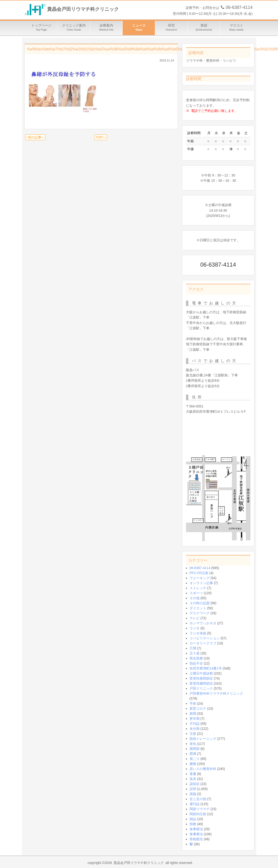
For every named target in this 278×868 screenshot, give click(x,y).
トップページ (41, 28)
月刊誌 (195, 724)
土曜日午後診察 (201, 673)
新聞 (193, 714)
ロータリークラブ (203, 643)
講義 (193, 794)
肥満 (193, 754)
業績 (204, 28)
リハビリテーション (205, 638)
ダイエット (198, 608)
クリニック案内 (74, 28)
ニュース (139, 28)
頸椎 (193, 824)
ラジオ (195, 628)
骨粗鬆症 (196, 839)
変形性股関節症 (201, 678)
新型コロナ (198, 709)
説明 (193, 789)
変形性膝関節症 (201, 683)
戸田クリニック (201, 688)
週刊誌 (195, 804)
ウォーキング (200, 578)
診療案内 (106, 28)
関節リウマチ (200, 809)
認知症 (195, 784)
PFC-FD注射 (199, 573)
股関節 (195, 749)
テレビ (195, 618)
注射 (193, 734)
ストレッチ (198, 588)
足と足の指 (198, 799)
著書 (193, 774)
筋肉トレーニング (203, 739)
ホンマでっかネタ (203, 623)
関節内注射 (198, 814)
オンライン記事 (201, 583)
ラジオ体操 (198, 633)
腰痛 (193, 764)
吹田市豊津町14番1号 (206, 668)
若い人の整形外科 (203, 769)
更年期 (195, 719)
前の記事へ (35, 137)
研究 (171, 28)
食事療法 (196, 829)
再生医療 (196, 658)
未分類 (195, 729)
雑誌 (193, 819)
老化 (193, 744)
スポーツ (196, 593)
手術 (193, 703)
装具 (193, 779)
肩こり (195, 759)
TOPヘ (101, 137)
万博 (193, 648)
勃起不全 (196, 663)
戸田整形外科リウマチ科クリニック (216, 693)
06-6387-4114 (200, 568)
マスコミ (236, 28)
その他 (195, 598)
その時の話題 (200, 603)
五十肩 (195, 653)
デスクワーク (200, 613)
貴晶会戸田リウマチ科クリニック (83, 9)
